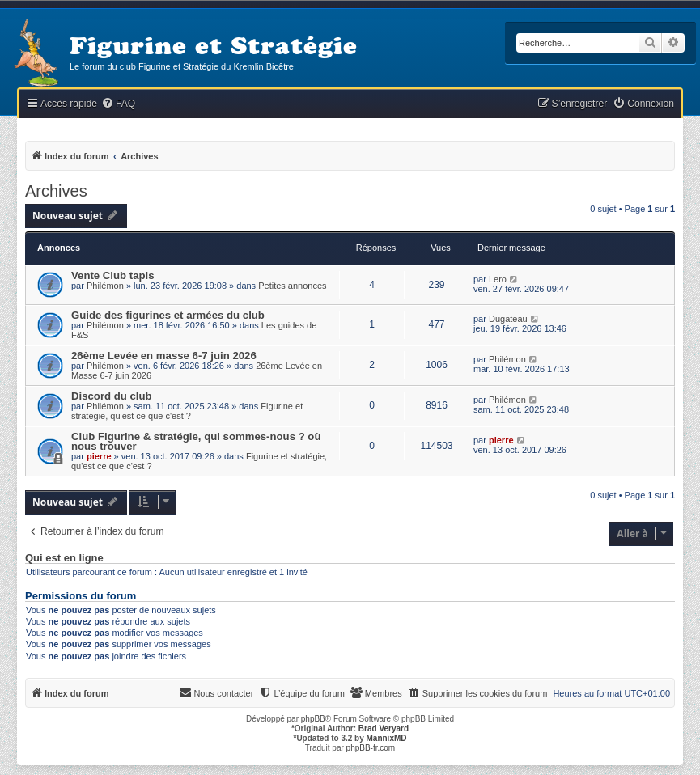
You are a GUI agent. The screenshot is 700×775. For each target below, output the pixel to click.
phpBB (313, 719)
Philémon (105, 286)
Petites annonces (292, 286)
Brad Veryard (384, 728)
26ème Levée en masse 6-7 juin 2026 (164, 356)
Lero (498, 279)
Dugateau (508, 319)
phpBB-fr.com (371, 748)
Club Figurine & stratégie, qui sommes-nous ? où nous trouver (196, 441)
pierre (99, 456)
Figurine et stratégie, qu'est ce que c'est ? (187, 411)
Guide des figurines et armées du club (168, 315)
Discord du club (112, 396)
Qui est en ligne (64, 558)
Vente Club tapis (113, 275)
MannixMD (387, 738)
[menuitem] (118, 104)
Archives (56, 191)
